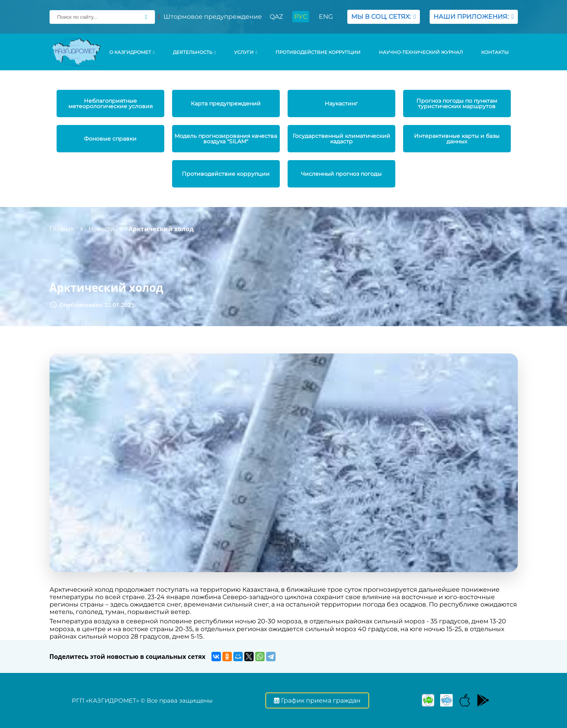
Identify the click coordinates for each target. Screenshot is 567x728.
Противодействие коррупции (318, 52)
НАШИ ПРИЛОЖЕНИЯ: (474, 17)
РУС (301, 17)
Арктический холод (161, 229)
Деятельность (194, 52)
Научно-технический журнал (421, 52)
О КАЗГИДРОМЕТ (132, 52)
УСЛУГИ (246, 52)
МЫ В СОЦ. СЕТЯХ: (384, 17)
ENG (326, 17)
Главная (62, 229)
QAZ (276, 17)
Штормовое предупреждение (210, 17)
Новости (101, 229)
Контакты (495, 52)
